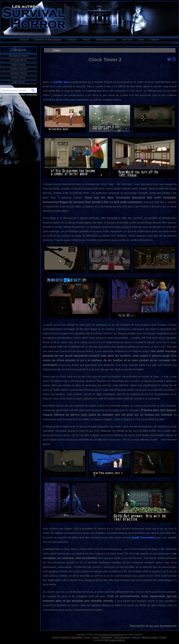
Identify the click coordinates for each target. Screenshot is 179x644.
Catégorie (18, 50)
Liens (141, 40)
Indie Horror (18, 82)
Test (48, 50)
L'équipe (72, 40)
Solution (57, 50)
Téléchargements (106, 40)
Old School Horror (18, 56)
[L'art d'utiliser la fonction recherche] (18, 95)
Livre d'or (127, 40)
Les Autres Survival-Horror (111, 635)
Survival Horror (18, 60)
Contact (155, 40)
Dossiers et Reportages (48, 40)
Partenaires (107, 637)
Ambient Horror (19, 69)
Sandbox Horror (19, 73)
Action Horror (18, 65)
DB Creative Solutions (115, 640)
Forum (86, 40)
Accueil (24, 40)
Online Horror (18, 78)
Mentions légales (150, 637)
